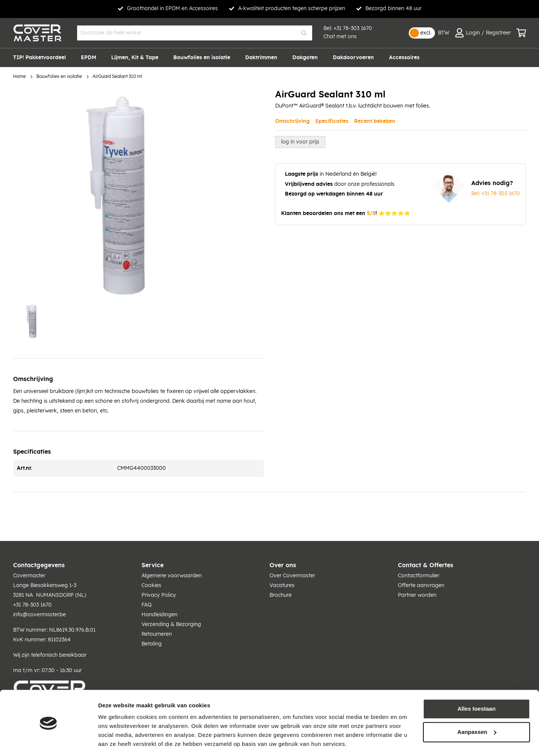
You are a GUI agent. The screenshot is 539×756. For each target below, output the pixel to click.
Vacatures (282, 586)
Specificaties (332, 121)
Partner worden (417, 595)
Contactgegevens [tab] (39, 565)
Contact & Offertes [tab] (426, 565)
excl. (426, 33)
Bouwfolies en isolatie (59, 77)
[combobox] (195, 33)
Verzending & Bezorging (171, 625)
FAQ (147, 605)
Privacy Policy (159, 595)
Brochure (281, 595)
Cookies (151, 586)
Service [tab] (153, 565)
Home (19, 77)
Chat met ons (340, 37)
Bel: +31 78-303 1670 (496, 194)
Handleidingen (159, 615)
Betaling (152, 644)
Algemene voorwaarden (172, 576)
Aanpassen (477, 708)
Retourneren (157, 634)
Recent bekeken (375, 121)
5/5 (371, 214)
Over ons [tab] (283, 565)
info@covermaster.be (39, 615)
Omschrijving (292, 121)
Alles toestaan (476, 685)
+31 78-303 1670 (353, 28)
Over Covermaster (292, 576)
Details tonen (116, 741)
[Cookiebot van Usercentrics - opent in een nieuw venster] (48, 741)
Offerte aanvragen (421, 586)
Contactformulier (419, 576)
